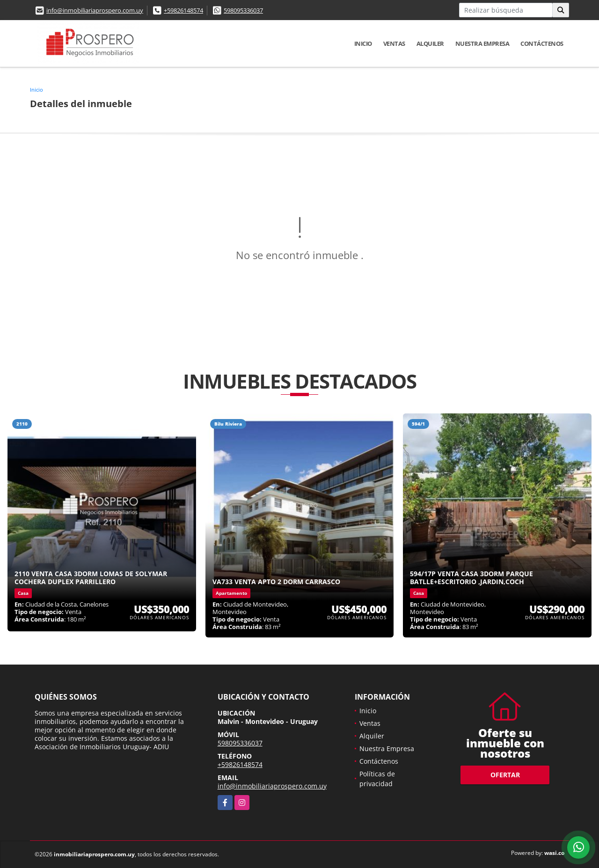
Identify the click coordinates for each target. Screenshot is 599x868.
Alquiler (430, 43)
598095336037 (243, 10)
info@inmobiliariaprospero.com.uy (95, 10)
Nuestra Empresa (482, 43)
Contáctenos (542, 43)
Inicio (363, 43)
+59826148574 (183, 10)
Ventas (394, 43)
